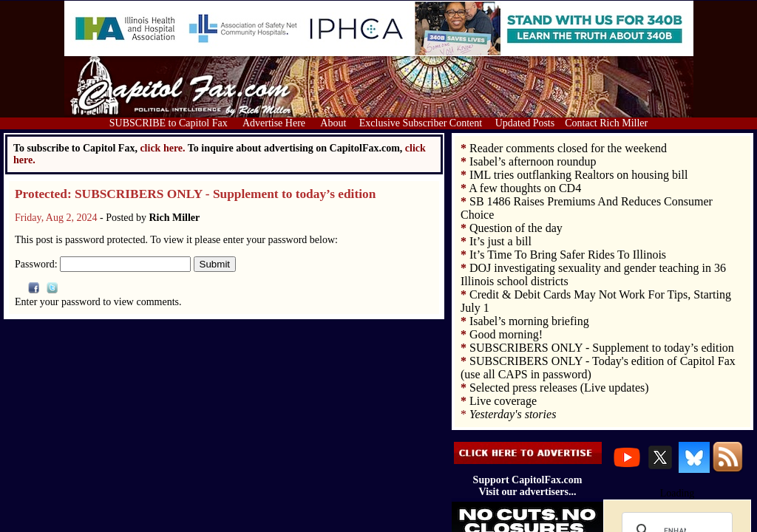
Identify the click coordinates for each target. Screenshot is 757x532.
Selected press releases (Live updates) (559, 388)
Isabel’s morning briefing (529, 321)
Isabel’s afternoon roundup (533, 161)
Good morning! (506, 334)
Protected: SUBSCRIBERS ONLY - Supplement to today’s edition (195, 194)
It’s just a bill (500, 241)
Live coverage (503, 401)
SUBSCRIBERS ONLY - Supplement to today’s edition (602, 348)
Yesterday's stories (513, 414)
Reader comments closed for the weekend (568, 148)
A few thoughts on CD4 (525, 188)
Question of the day (516, 228)
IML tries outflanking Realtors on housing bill (578, 175)
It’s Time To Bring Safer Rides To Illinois (568, 255)
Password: (103, 264)
